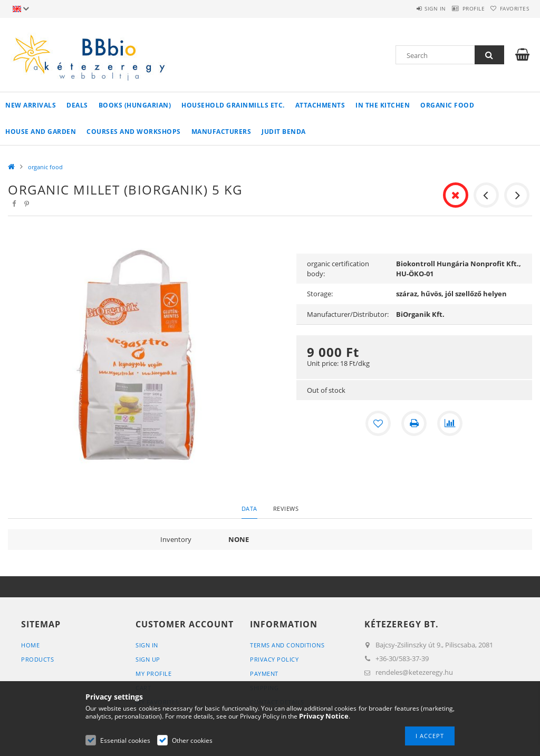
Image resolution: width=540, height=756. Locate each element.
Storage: (320, 294)
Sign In (147, 645)
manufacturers (221, 132)
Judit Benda (284, 132)
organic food (447, 105)
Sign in (411, 8)
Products (37, 659)
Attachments (320, 105)
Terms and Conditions (287, 645)
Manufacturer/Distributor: (348, 314)
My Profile (153, 673)
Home (30, 645)
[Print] (414, 423)
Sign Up (148, 659)
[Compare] (450, 423)
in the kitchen (383, 105)
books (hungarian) (135, 105)
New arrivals (31, 105)
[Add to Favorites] (378, 423)
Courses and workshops (134, 132)
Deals (77, 105)
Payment (264, 673)
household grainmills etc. (233, 105)
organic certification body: (338, 269)
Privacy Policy (274, 659)
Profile (459, 8)
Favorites (509, 8)
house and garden (41, 132)
